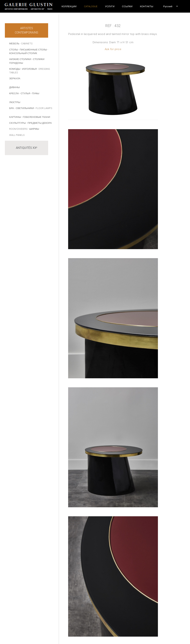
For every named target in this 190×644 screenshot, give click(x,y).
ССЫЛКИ (127, 6)
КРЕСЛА (14, 93)
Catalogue (91, 6)
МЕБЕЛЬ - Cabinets (21, 43)
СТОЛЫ (14, 50)
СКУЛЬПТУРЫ (17, 123)
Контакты (146, 6)
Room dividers (18, 129)
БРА (12, 108)
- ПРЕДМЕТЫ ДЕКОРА (39, 123)
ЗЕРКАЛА (15, 78)
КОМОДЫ (15, 69)
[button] (168, 6)
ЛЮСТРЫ (15, 102)
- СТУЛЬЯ (25, 93)
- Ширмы (34, 129)
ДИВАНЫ (15, 87)
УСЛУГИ (110, 6)
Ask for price (113, 49)
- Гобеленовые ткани (36, 117)
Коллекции (69, 6)
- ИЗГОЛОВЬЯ (29, 69)
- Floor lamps (43, 108)
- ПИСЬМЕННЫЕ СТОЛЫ (33, 50)
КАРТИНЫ (15, 117)
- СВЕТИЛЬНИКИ (24, 108)
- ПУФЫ (35, 93)
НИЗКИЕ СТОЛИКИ (20, 59)
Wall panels (17, 135)
